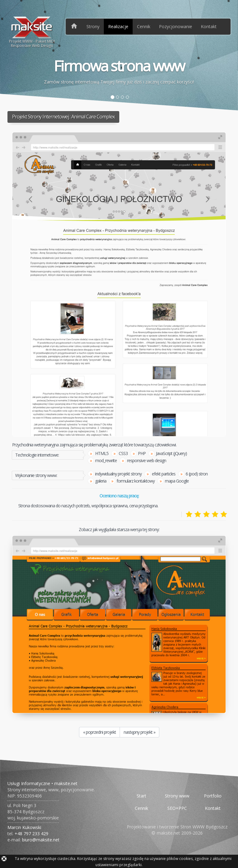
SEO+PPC (177, 808)
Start (141, 796)
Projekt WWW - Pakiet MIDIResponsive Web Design (32, 32)
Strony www (177, 796)
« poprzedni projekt (99, 732)
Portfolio (213, 796)
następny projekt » (139, 732)
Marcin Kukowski (24, 827)
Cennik (144, 26)
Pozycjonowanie (176, 26)
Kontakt (209, 26)
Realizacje (118, 26)
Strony (93, 26)
